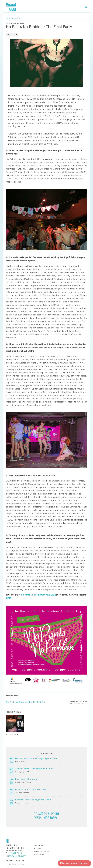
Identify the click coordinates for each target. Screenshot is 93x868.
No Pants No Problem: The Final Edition (26, 702)
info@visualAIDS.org (17, 856)
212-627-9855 (15, 853)
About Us (37, 848)
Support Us (38, 846)
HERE (9, 598)
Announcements (14, 19)
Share (10, 35)
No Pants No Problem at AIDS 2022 (38, 595)
